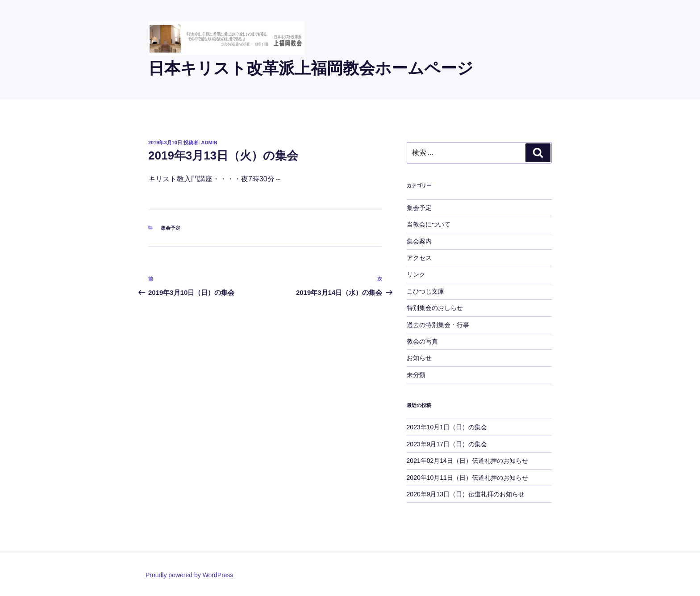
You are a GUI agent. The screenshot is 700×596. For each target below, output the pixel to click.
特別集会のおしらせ (435, 308)
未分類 (416, 375)
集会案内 (419, 241)
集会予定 (171, 228)
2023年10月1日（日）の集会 (447, 427)
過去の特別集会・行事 (438, 325)
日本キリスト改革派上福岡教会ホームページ (311, 68)
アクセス (419, 258)
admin (209, 143)
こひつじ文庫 (425, 291)
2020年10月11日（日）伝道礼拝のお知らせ (467, 478)
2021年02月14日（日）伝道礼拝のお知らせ (467, 461)
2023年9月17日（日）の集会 (447, 444)
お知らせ (419, 358)
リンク (416, 274)
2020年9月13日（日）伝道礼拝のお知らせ (466, 494)
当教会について (429, 224)
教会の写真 (422, 341)
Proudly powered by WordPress (190, 575)
